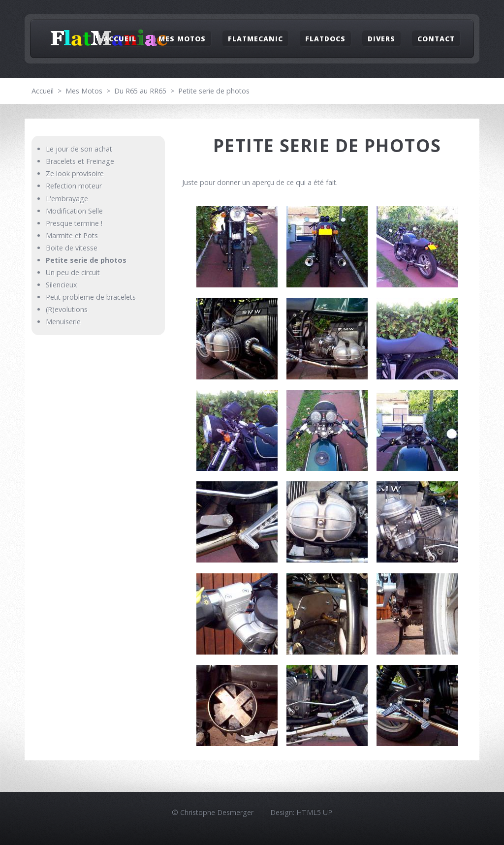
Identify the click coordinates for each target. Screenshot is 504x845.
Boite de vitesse (72, 248)
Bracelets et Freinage (80, 161)
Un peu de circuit (73, 272)
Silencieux (62, 285)
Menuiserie (63, 322)
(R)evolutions (67, 309)
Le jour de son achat (79, 149)
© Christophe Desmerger (213, 812)
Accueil (120, 38)
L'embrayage (67, 199)
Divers (381, 38)
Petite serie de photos (214, 91)
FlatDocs (325, 38)
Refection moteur (74, 186)
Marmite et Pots (72, 235)
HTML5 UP (314, 812)
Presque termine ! (74, 223)
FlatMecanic (255, 38)
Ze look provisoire (75, 173)
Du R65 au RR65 (140, 91)
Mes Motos (182, 38)
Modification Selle (74, 211)
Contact (436, 38)
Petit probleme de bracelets (91, 297)
